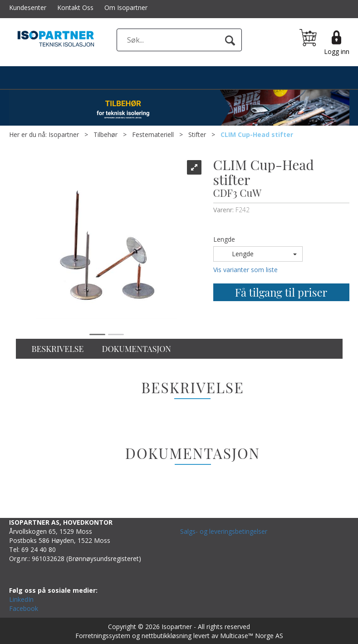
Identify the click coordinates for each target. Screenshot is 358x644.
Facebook (24, 608)
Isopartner (64, 134)
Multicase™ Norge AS (252, 636)
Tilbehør (105, 134)
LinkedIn (21, 599)
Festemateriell (153, 134)
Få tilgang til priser (281, 292)
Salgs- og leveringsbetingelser (224, 531)
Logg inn (337, 51)
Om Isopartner (126, 7)
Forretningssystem (103, 636)
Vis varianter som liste (245, 270)
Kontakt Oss (75, 7)
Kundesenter (28, 7)
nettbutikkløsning (167, 636)
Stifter (197, 134)
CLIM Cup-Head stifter (257, 134)
